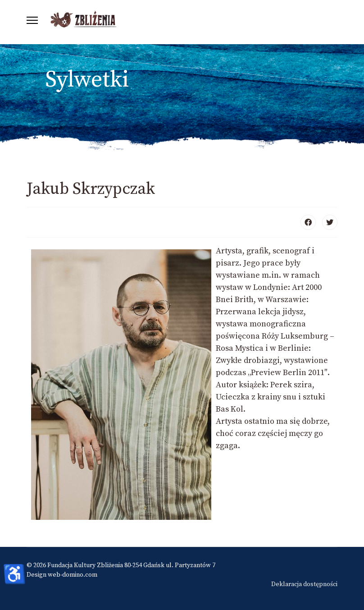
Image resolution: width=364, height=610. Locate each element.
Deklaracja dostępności (304, 584)
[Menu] (32, 20)
